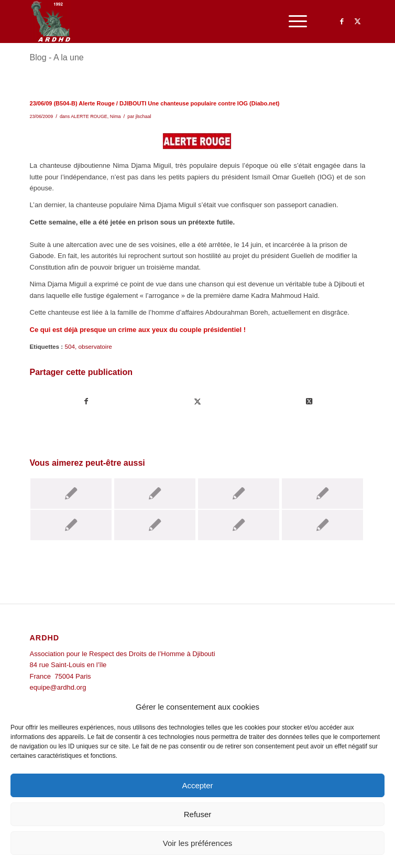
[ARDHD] (164, 22)
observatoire (95, 346)
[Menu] (293, 22)
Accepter (197, 785)
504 (70, 346)
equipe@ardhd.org (58, 687)
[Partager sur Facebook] (86, 401)
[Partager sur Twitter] (198, 401)
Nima (116, 116)
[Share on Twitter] (309, 401)
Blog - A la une (57, 57)
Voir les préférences (198, 843)
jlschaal (144, 116)
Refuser (198, 814)
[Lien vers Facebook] (342, 22)
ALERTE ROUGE (89, 116)
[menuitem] (293, 22)
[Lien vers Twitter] (357, 22)
